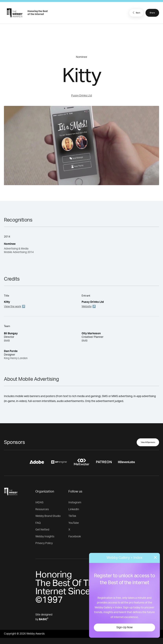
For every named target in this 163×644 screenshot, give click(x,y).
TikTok (72, 516)
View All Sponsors (148, 442)
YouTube (74, 523)
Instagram (75, 503)
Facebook (75, 537)
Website (87, 307)
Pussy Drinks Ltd (81, 96)
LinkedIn (74, 509)
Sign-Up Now (124, 627)
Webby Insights (45, 537)
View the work (12, 307)
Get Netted (42, 530)
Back (136, 13)
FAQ (38, 523)
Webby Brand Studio (48, 516)
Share (152, 13)
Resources (42, 509)
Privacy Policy (44, 543)
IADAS (39, 503)
